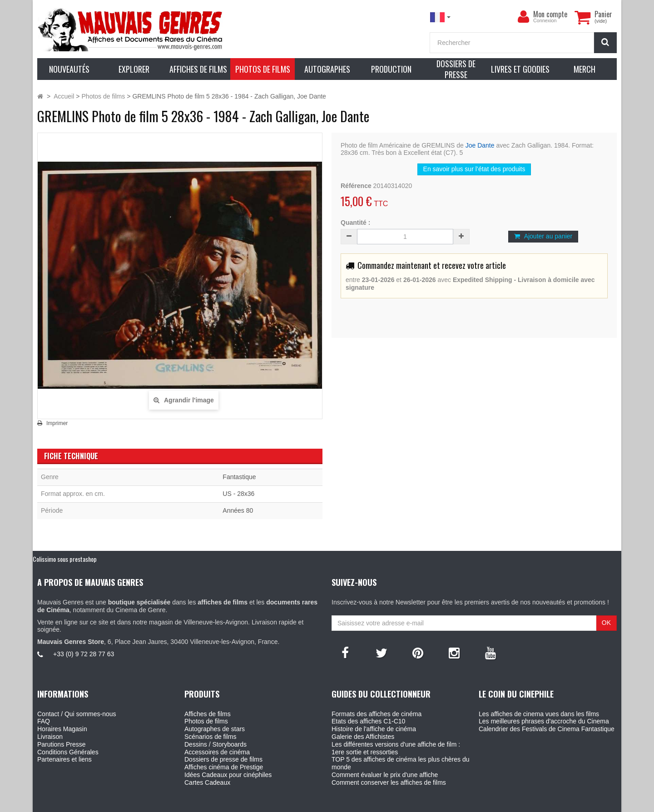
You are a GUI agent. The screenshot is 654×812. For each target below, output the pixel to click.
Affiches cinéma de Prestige (224, 767)
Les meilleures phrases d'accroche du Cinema (544, 721)
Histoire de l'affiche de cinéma (374, 729)
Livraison (50, 737)
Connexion (545, 20)
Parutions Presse (62, 744)
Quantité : (355, 223)
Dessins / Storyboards (216, 744)
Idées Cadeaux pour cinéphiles (228, 775)
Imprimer (57, 423)
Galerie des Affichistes (363, 737)
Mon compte (550, 14)
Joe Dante (480, 145)
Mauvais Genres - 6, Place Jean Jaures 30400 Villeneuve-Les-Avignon (347, 804)
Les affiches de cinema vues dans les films (539, 714)
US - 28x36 (238, 494)
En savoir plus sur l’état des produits (474, 169)
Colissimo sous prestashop (65, 559)
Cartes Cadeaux (207, 782)
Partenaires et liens (64, 759)
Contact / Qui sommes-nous (77, 714)
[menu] (523, 17)
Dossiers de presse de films (223, 759)
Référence (356, 186)
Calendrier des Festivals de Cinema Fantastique (547, 729)
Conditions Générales (68, 752)
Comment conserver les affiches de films (389, 782)
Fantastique (239, 477)
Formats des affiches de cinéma (377, 714)
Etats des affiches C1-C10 (368, 721)
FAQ (44, 721)
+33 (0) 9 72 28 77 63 (84, 654)
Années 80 (238, 510)
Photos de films (206, 721)
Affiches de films (208, 714)
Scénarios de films (210, 737)
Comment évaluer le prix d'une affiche (385, 775)
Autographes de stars (215, 729)
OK (606, 623)
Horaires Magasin (62, 729)
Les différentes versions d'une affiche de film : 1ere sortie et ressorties (396, 748)
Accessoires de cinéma (217, 752)
